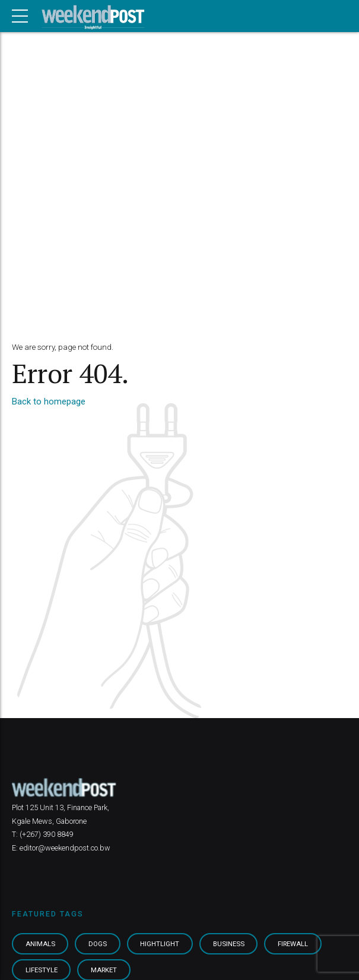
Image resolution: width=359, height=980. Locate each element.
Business (229, 944)
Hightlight (160, 944)
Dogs (98, 944)
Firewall (293, 944)
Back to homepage (49, 402)
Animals (40, 944)
